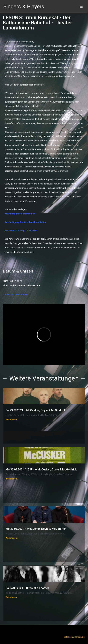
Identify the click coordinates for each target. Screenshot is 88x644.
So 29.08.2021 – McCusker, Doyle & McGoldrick (36, 410)
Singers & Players (24, 6)
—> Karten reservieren (15, 294)
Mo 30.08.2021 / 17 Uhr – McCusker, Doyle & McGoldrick (41, 470)
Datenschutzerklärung (74, 637)
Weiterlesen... (12, 420)
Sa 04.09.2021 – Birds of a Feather (27, 588)
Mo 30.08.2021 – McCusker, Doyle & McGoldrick (36, 529)
